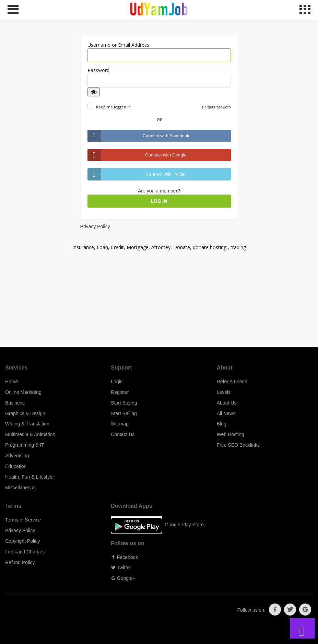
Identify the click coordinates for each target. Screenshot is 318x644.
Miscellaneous (20, 488)
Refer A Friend (232, 382)
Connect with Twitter (166, 174)
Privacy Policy (95, 226)
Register (120, 392)
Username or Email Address (118, 45)
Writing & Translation (27, 424)
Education (16, 466)
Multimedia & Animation (30, 434)
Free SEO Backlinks (238, 445)
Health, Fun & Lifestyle (29, 477)
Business (15, 403)
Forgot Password (216, 107)
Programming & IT (25, 445)
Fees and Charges (25, 552)
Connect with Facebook (166, 136)
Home (11, 382)
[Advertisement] (159, 299)
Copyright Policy (22, 541)
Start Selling (124, 413)
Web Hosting (231, 434)
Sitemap (120, 424)
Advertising (17, 456)
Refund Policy (20, 562)
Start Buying (124, 403)
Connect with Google (166, 155)
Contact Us (123, 434)
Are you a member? (159, 191)
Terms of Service (23, 520)
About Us (227, 403)
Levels (224, 392)
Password (98, 70)
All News (226, 413)
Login (117, 382)
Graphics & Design (25, 413)
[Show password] (94, 92)
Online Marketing (23, 392)
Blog (222, 424)
